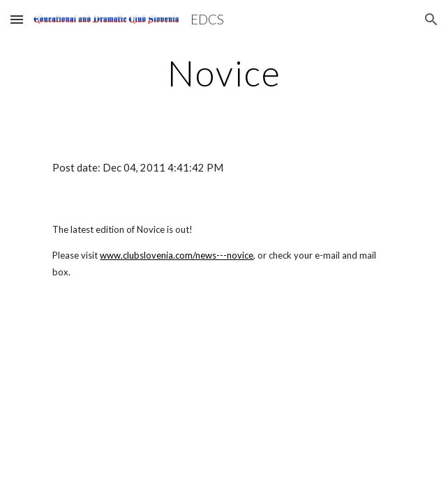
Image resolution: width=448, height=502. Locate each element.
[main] (224, 73)
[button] (17, 19)
